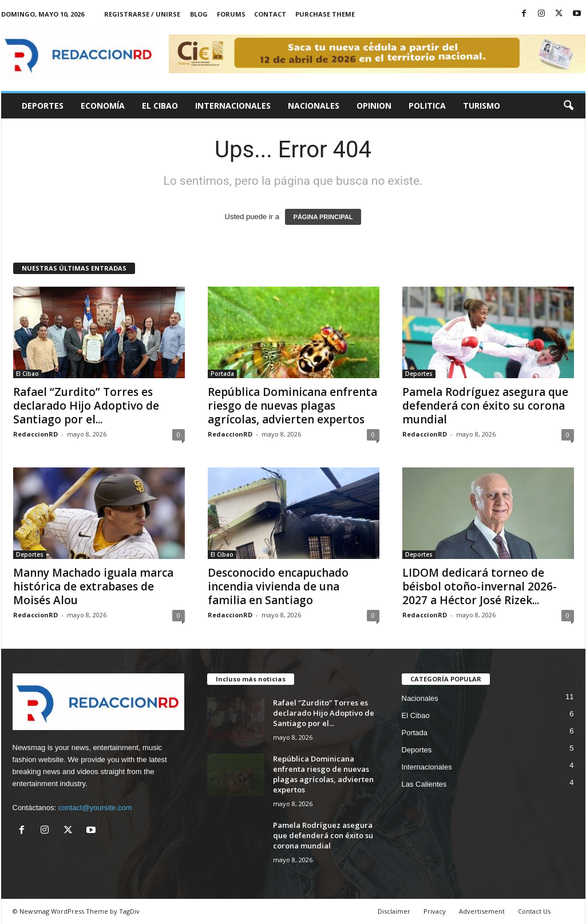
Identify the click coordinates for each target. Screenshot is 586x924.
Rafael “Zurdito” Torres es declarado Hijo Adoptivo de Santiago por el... (86, 406)
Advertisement (482, 911)
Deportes (43, 106)
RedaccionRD (35, 434)
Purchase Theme (325, 14)
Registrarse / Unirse (142, 14)
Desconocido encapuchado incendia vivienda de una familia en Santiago (278, 586)
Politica (427, 106)
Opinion (374, 106)
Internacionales (233, 106)
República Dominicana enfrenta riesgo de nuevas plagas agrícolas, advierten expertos (292, 406)
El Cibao (160, 106)
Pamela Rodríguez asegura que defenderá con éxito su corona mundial (485, 406)
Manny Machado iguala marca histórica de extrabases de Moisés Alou (93, 586)
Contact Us (534, 911)
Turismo (482, 106)
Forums (231, 14)
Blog (199, 14)
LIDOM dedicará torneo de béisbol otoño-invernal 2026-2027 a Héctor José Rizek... (480, 586)
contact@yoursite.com (95, 808)
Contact (270, 14)
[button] (568, 106)
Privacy (435, 911)
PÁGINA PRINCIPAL (323, 217)
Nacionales (314, 106)
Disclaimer (394, 911)
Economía (103, 106)
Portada (222, 374)
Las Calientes (424, 784)
